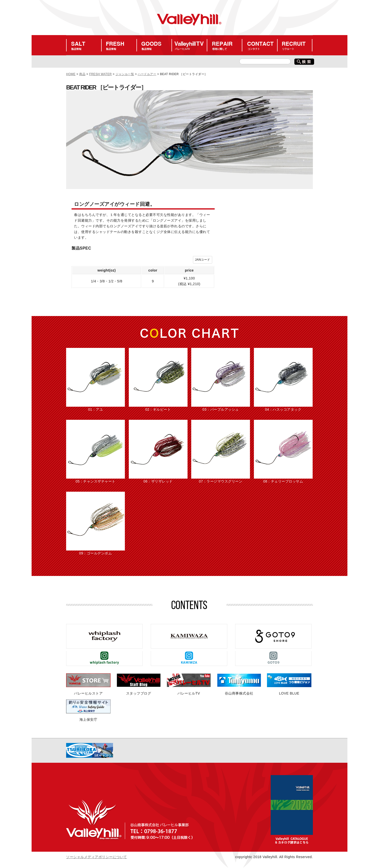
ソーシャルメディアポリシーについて (97, 857)
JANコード (203, 260)
